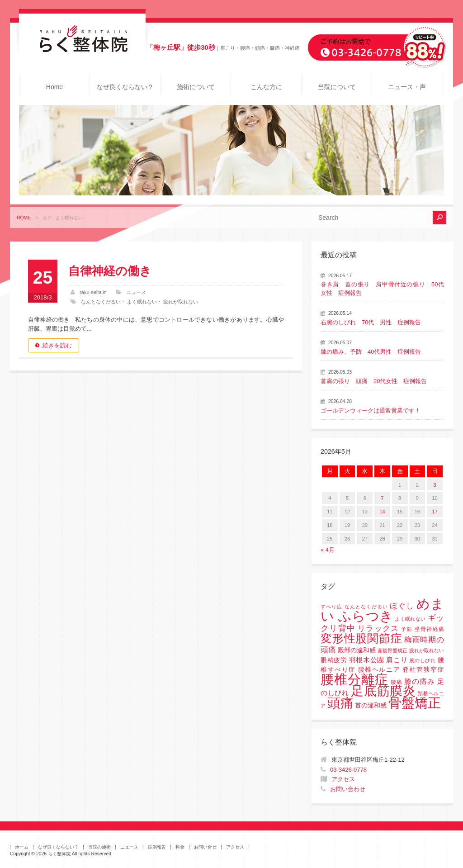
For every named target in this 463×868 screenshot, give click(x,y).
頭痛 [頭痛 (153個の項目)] (340, 703)
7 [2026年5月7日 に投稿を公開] (382, 498)
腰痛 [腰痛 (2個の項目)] (397, 682)
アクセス (343, 779)
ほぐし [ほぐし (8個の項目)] (402, 606)
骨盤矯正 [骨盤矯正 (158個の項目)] (415, 703)
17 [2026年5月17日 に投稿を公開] (435, 512)
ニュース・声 (407, 87)
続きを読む (57, 345)
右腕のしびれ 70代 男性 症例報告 (371, 322)
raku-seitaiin (93, 292)
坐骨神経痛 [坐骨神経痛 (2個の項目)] (429, 629)
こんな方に (266, 87)
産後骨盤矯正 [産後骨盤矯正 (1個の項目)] (392, 650)
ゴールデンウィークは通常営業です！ (371, 410)
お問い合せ (205, 847)
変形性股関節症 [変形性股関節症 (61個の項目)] (361, 638)
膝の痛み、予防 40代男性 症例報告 (371, 352)
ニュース (136, 292)
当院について (337, 87)
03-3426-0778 (348, 770)
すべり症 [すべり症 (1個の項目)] (331, 607)
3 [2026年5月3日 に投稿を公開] (435, 485)
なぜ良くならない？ (125, 87)
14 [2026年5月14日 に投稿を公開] (382, 512)
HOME (24, 218)
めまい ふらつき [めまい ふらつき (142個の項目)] (382, 610)
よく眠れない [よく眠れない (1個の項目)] (410, 619)
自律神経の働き (110, 271)
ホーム (22, 847)
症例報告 (157, 847)
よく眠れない (142, 302)
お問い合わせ (348, 789)
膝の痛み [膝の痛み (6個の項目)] (420, 681)
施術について (196, 87)
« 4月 (328, 550)
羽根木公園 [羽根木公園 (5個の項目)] (367, 660)
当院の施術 (99, 847)
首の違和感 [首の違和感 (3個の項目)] (371, 705)
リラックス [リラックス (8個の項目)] (378, 628)
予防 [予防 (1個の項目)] (407, 629)
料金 (180, 847)
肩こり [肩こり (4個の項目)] (397, 660)
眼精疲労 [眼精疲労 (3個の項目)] (334, 660)
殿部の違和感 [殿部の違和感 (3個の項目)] (357, 650)
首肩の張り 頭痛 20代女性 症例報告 (374, 381)
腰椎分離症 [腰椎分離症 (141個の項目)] (354, 679)
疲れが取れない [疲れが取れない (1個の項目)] (427, 650)
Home (54, 87)
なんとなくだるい (101, 302)
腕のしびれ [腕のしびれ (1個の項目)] (423, 660)
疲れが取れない (181, 302)
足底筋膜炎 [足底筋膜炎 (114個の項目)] (383, 691)
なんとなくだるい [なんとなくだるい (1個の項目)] (366, 607)
